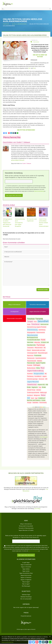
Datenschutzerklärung (39, 191)
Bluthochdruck (31, 368)
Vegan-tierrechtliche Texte (26, 573)
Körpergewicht (31, 332)
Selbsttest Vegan (26, 595)
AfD (46, 379)
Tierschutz (31, 319)
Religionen (37, 395)
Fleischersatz (31, 363)
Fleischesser (36, 324)
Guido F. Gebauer (23, 142)
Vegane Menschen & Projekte (38, 312)
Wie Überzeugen (26, 586)
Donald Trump (31, 390)
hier (29, 68)
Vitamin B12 (41, 385)
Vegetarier (35, 387)
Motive (43, 395)
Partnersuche (31, 358)
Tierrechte (39, 319)
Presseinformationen (26, 616)
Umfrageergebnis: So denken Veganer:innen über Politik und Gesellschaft (8, 223)
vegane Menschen (33, 382)
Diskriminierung (32, 330)
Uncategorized (14, 312)
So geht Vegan (26, 563)
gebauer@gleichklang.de (18, 160)
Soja (40, 387)
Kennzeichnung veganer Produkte (37, 327)
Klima (38, 368)
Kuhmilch (30, 374)
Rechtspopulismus (32, 337)
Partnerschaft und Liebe (39, 350)
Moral (43, 368)
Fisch (35, 322)
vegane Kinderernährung (35, 371)
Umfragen (37, 365)
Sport (32, 398)
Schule (43, 400)
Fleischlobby (43, 402)
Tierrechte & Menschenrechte (38, 305)
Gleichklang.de (44, 437)
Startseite (6, 24)
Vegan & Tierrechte (26, 567)
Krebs (29, 324)
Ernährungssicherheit (33, 392)
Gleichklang (42, 330)
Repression (30, 355)
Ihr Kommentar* (26, 273)
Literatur (39, 390)
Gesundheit (43, 321)
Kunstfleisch (38, 376)
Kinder (44, 387)
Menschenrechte (12, 137)
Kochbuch (30, 395)
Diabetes (40, 361)
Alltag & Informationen (19, 24)
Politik (43, 340)
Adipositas (37, 342)
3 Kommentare (36, 42)
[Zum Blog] (37, 509)
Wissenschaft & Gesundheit (14, 319)
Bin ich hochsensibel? (26, 599)
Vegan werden (26, 571)
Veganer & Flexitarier (26, 577)
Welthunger (43, 392)
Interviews (30, 342)
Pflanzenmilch (39, 348)
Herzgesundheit (39, 374)
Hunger (29, 402)
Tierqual (30, 321)
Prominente (38, 355)
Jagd (36, 398)
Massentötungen (43, 353)
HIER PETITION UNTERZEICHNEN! (26, 130)
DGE (29, 398)
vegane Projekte (41, 363)
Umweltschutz (32, 384)
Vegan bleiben (26, 569)
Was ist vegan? (26, 584)
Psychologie (41, 345)
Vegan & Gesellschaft (26, 565)
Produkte (30, 365)
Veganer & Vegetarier (26, 580)
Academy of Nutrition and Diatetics (36, 399)
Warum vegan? (26, 582)
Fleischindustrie (32, 361)
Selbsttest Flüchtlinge (26, 597)
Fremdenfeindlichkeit (34, 340)
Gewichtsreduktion (41, 358)
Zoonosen (41, 379)
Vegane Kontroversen (26, 575)
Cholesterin (30, 348)
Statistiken (35, 402)
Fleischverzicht (41, 332)
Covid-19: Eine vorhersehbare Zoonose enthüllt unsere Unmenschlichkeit (44, 223)
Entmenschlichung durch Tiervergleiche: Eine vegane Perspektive (20, 223)
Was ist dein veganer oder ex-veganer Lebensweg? (26, 607)
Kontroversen (44, 324)
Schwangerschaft (32, 353)
